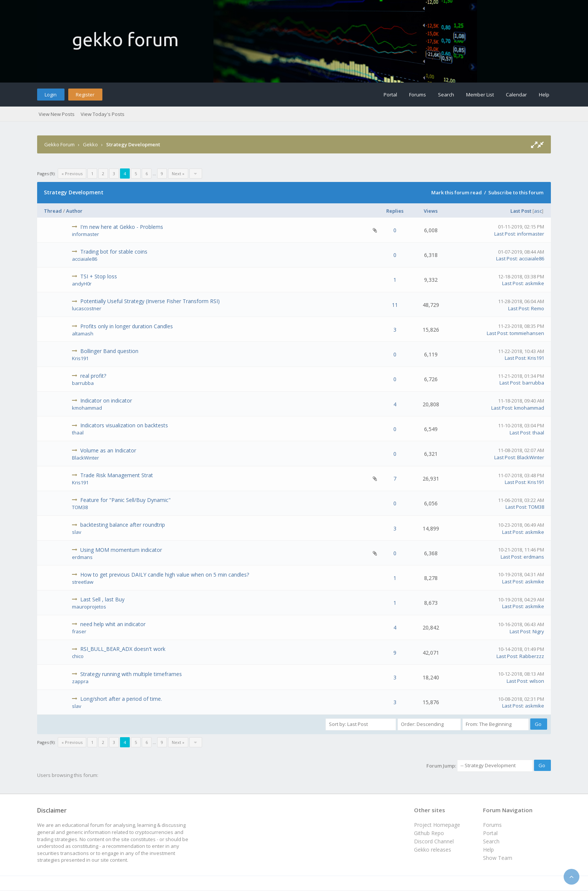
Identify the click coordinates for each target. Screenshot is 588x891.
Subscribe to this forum (516, 192)
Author (74, 211)
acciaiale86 (85, 259)
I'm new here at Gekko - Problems (122, 227)
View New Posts (57, 114)
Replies (395, 211)
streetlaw (83, 582)
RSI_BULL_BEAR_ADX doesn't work (123, 649)
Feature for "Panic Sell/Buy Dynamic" (125, 500)
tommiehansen (527, 333)
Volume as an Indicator (108, 450)
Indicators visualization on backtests (124, 425)
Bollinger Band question (109, 351)
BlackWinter (85, 458)
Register (85, 95)
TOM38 (80, 507)
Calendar (516, 95)
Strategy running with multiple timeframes (131, 674)
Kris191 (80, 358)
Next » (178, 174)
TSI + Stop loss (99, 276)
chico (78, 656)
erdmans (82, 557)
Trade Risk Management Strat (117, 475)
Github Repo (429, 833)
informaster (85, 234)
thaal (78, 433)
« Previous (72, 174)
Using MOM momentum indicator (121, 550)
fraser (79, 631)
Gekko (90, 144)
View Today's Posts (103, 114)
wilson (537, 681)
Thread (53, 211)
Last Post (521, 211)
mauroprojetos (89, 607)
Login (51, 95)
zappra (80, 681)
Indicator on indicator (106, 400)
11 (395, 305)
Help (544, 95)
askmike (535, 283)
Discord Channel (434, 841)
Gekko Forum (59, 144)
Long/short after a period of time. (121, 699)
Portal (390, 95)
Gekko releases (433, 850)
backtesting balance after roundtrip (123, 525)
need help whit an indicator (113, 624)
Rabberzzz (532, 656)
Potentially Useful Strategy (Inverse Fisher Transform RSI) (150, 301)
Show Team (498, 858)
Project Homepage (437, 825)
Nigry (538, 631)
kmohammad (87, 408)
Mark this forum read (457, 192)
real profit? (93, 376)
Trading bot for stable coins (114, 252)
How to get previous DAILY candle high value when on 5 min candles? (165, 575)
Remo (538, 308)
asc (538, 211)
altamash (83, 334)
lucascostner (87, 308)
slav (77, 532)
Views (431, 211)
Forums (418, 95)
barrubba (83, 383)
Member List (480, 95)
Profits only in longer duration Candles (127, 326)
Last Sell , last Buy (102, 599)
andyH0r (82, 284)
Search (446, 95)
